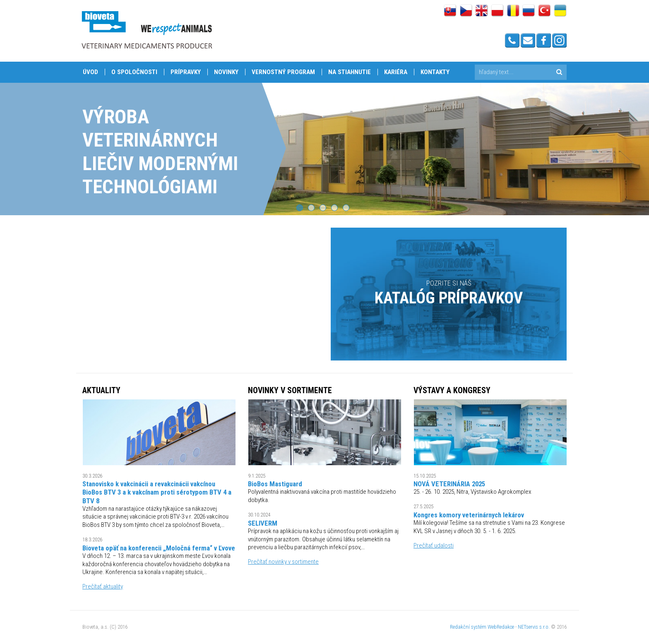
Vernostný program (283, 72)
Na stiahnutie (350, 72)
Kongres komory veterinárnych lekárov (469, 515)
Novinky (226, 72)
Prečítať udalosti (434, 545)
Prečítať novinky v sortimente (283, 562)
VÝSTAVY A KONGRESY (452, 390)
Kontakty (435, 72)
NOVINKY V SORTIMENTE (290, 390)
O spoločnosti (134, 72)
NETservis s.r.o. (534, 627)
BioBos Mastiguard (275, 484)
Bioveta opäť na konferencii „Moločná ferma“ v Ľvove (159, 548)
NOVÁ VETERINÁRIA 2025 (449, 484)
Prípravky (186, 72)
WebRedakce (501, 627)
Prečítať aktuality (103, 586)
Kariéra (396, 72)
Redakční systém (468, 627)
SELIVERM (263, 523)
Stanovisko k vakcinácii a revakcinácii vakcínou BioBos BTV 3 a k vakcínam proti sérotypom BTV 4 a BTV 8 (157, 492)
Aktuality (101, 390)
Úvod (90, 72)
